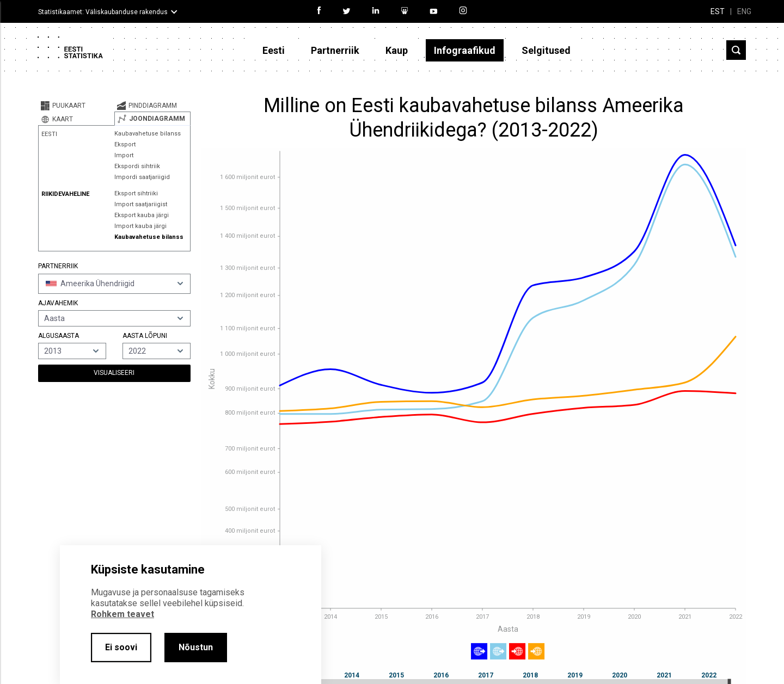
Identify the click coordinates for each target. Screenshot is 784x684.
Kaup (397, 50)
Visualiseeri (114, 373)
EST (718, 11)
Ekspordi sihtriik (137, 166)
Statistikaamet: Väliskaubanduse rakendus (103, 12)
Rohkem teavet (122, 614)
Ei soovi (121, 647)
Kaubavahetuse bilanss (148, 134)
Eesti (274, 50)
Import (124, 155)
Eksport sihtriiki (136, 193)
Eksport (125, 144)
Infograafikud (465, 50)
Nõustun (196, 647)
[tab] (76, 106)
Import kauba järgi (140, 226)
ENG (744, 11)
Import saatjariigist (141, 204)
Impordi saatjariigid (142, 177)
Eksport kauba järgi (142, 215)
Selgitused (546, 50)
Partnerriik (335, 50)
